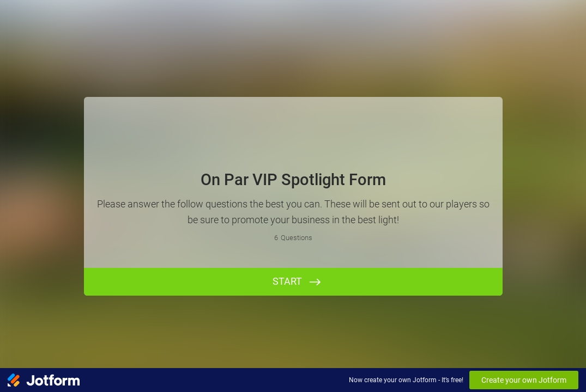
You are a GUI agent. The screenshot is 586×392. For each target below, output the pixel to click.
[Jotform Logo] (44, 380)
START (287, 281)
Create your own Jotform (524, 380)
